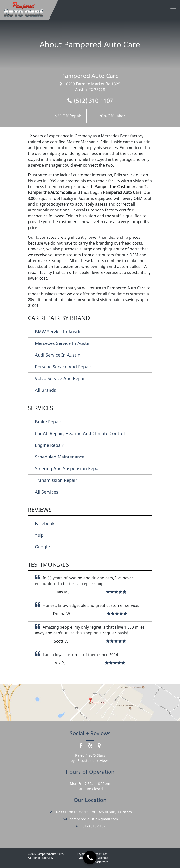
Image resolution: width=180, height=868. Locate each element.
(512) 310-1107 (90, 100)
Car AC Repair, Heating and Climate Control (80, 433)
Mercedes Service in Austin (63, 343)
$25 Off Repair (68, 116)
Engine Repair (49, 445)
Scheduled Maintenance (60, 457)
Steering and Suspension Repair (68, 468)
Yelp (39, 535)
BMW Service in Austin (58, 332)
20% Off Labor (112, 116)
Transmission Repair (56, 480)
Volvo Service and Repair (60, 378)
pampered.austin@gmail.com (90, 819)
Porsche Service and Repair (63, 367)
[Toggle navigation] (173, 10)
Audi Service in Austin (58, 355)
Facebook (45, 523)
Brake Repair (48, 422)
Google (42, 547)
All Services (47, 492)
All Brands (45, 390)
